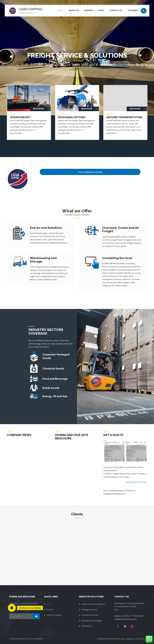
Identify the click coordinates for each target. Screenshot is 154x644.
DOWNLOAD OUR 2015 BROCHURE (71, 437)
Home (49, 604)
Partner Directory (54, 615)
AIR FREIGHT (86, 626)
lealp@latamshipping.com (126, 619)
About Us (50, 610)
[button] (12, 608)
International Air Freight (91, 621)
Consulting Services (90, 615)
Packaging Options (89, 610)
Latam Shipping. (127, 639)
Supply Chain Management (93, 604)
